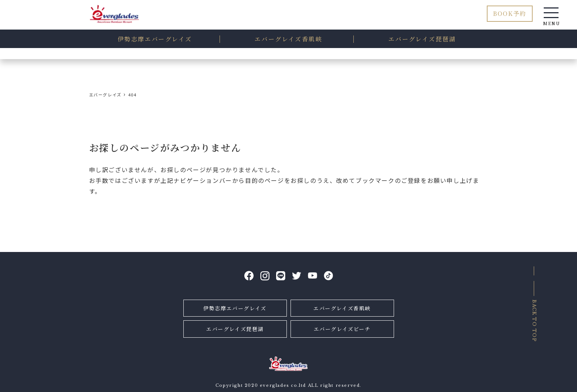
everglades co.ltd (283, 385)
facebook (249, 276)
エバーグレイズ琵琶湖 (235, 329)
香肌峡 (288, 39)
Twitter (297, 276)
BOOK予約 (510, 13)
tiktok (328, 276)
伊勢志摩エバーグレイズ (235, 308)
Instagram (265, 276)
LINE (281, 276)
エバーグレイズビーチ (342, 329)
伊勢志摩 (155, 39)
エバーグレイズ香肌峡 (342, 308)
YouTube (313, 276)
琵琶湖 (422, 39)
